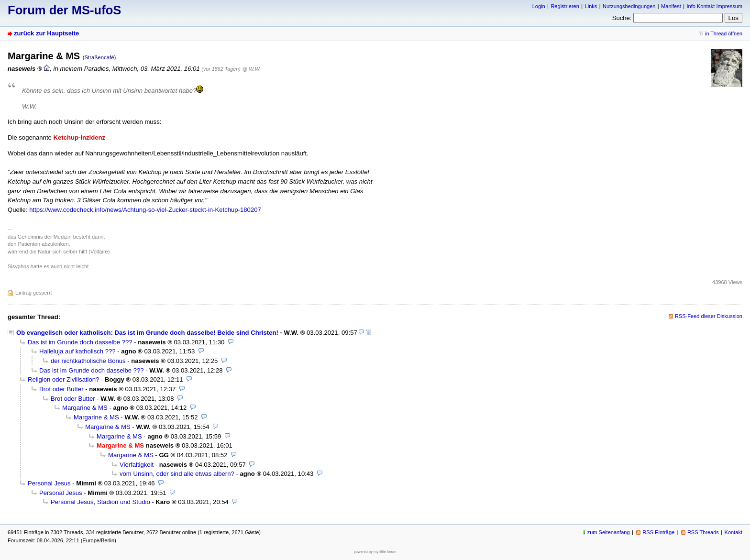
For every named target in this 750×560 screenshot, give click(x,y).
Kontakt (733, 532)
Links (591, 6)
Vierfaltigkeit (137, 465)
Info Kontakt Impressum (715, 6)
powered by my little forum (375, 552)
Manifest (671, 6)
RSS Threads (703, 532)
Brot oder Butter (61, 389)
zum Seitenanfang (609, 532)
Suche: (622, 18)
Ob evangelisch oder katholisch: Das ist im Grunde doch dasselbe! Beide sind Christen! (147, 333)
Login (539, 6)
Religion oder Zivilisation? (63, 379)
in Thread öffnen (724, 33)
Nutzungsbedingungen (629, 6)
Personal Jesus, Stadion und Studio (100, 502)
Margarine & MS (85, 408)
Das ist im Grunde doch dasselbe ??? (80, 342)
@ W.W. (251, 69)
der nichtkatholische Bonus (88, 361)
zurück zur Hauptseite (46, 33)
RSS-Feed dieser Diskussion (709, 316)
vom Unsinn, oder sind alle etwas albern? (177, 474)
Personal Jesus (49, 483)
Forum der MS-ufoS (64, 10)
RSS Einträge (658, 532)
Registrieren (565, 6)
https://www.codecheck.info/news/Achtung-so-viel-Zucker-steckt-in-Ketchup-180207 (145, 210)
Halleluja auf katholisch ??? (77, 351)
